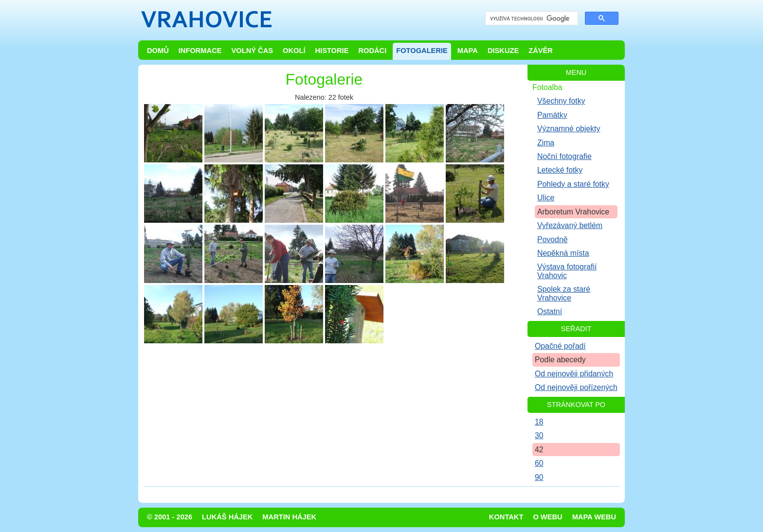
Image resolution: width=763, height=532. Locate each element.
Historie (332, 51)
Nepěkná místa (563, 253)
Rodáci (372, 51)
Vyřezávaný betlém (570, 225)
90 (539, 477)
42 (539, 450)
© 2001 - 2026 (170, 517)
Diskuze (503, 51)
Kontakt (506, 517)
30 (539, 435)
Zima (546, 143)
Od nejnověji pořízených (576, 387)
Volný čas (253, 51)
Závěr (541, 51)
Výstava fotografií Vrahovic (567, 271)
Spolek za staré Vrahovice (564, 293)
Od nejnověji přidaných (574, 374)
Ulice (546, 198)
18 (539, 422)
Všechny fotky (561, 101)
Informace (200, 51)
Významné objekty (569, 129)
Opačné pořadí (560, 346)
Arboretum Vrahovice (573, 212)
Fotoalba (547, 87)
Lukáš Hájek (227, 517)
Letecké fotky (560, 170)
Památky (552, 115)
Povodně (553, 239)
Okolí (294, 51)
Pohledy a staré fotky (573, 184)
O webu (547, 517)
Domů (158, 51)
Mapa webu (594, 517)
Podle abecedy (560, 360)
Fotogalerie (422, 51)
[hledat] (531, 19)
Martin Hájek (289, 517)
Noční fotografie (564, 156)
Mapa (468, 51)
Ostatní (550, 311)
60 (539, 463)
